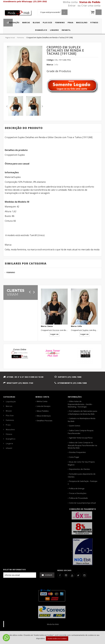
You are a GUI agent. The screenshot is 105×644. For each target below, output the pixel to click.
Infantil (9, 448)
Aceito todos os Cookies (57, 639)
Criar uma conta (91, 5)
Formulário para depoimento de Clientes (82, 475)
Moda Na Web (53, 624)
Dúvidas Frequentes (77, 452)
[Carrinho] (95, 12)
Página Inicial (10, 38)
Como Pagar (74, 457)
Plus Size (10, 416)
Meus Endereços (44, 416)
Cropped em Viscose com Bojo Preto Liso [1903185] (63, 330)
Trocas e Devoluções (78, 493)
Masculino (10, 430)
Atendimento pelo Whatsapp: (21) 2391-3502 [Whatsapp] (25, 1)
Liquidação (11, 402)
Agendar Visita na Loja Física (81, 438)
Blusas (9, 411)
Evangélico (11, 439)
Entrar (72, 5)
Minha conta (70, 2)
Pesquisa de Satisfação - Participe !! (83, 483)
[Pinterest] (66, 575)
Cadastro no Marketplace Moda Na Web (82, 420)
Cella (56, 65)
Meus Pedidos (43, 411)
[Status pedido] (91, 2)
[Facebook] (60, 575)
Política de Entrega (77, 488)
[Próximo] (34, 292)
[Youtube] (72, 575)
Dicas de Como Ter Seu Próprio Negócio (81, 463)
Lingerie (10, 444)
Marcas (9, 406)
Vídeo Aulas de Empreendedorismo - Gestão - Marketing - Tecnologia (80, 404)
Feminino (21, 38)
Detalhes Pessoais (45, 421)
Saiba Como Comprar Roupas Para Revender (81, 432)
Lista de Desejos (44, 406)
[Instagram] (84, 575)
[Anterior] (30, 292)
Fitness (9, 434)
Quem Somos (75, 426)
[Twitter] (78, 575)
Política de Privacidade (78, 498)
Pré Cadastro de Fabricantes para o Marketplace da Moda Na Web (82, 413)
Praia (8, 425)
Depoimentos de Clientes (80, 469)
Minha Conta (42, 401)
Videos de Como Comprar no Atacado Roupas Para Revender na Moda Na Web (82, 445)
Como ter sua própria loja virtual (82, 503)
